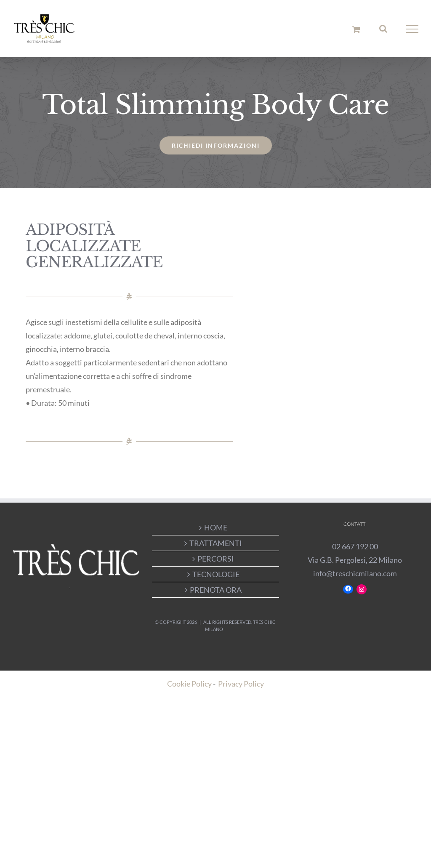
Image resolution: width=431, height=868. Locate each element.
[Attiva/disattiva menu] (412, 29)
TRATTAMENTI (216, 543)
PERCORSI (216, 559)
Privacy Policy (241, 684)
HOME (216, 527)
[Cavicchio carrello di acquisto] (356, 29)
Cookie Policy (189, 684)
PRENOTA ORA (216, 590)
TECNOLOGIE (216, 574)
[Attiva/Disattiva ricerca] (383, 29)
